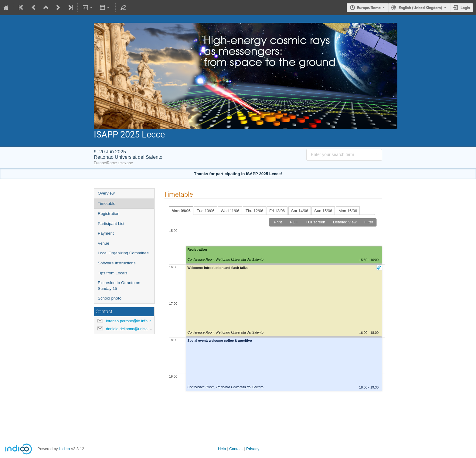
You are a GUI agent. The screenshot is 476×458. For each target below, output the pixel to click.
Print (278, 222)
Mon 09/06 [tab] (181, 211)
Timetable (107, 204)
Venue (104, 243)
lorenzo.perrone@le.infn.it (128, 321)
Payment (106, 233)
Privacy (253, 449)
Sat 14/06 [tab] (300, 211)
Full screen (315, 222)
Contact (236, 449)
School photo (110, 298)
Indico (65, 449)
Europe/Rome (369, 8)
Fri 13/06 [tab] (277, 211)
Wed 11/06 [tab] (230, 211)
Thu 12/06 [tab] (254, 211)
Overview (106, 193)
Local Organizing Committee (123, 253)
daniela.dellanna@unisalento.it (133, 329)
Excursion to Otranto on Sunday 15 (119, 286)
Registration (109, 214)
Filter (369, 222)
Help (222, 449)
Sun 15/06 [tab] (323, 211)
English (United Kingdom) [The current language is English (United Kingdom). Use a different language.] (420, 8)
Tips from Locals (112, 273)
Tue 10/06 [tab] (206, 211)
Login (465, 8)
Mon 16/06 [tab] (348, 211)
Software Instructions (117, 263)
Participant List (111, 224)
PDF (294, 222)
